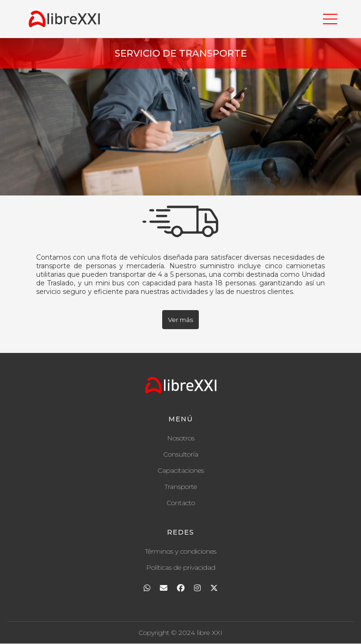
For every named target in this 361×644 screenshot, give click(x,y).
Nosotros (181, 438)
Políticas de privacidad (181, 567)
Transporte (181, 487)
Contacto (181, 503)
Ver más (180, 320)
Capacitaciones (181, 470)
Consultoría (181, 454)
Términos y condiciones (181, 551)
